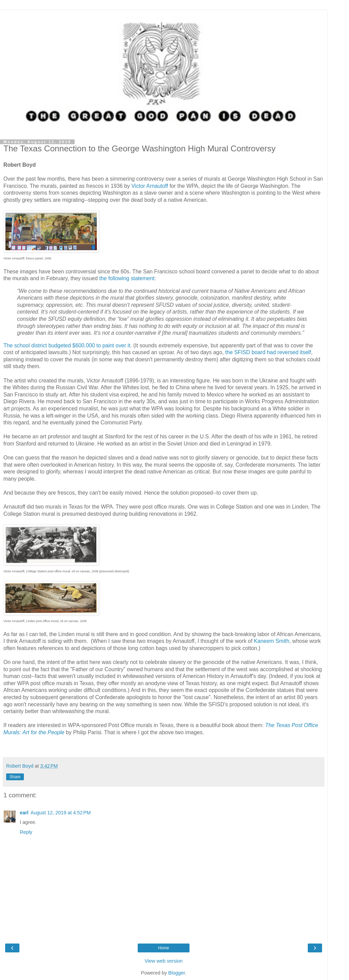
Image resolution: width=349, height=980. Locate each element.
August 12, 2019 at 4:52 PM (61, 813)
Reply (26, 832)
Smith (282, 641)
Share (15, 777)
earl (24, 813)
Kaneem (264, 641)
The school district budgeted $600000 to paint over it (67, 345)
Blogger (177, 973)
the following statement (127, 278)
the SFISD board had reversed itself (268, 352)
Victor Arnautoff (150, 186)
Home (164, 948)
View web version (164, 961)
